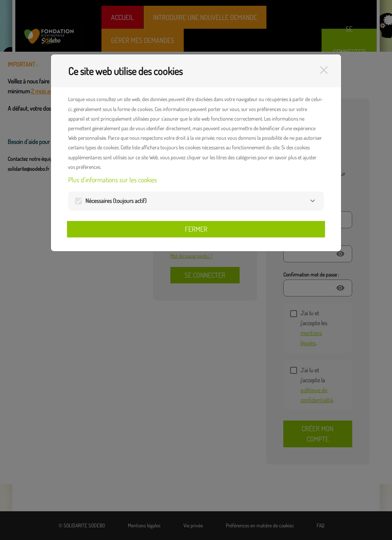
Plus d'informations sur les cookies (113, 180)
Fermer (196, 229)
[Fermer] (324, 70)
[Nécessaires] (313, 201)
